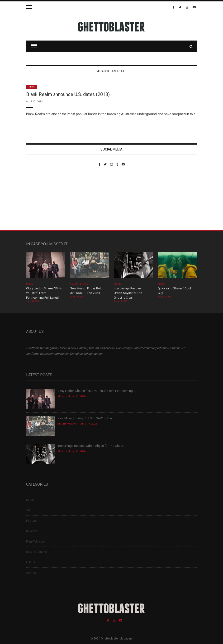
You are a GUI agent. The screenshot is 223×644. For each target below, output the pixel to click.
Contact (31, 573)
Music (30, 284)
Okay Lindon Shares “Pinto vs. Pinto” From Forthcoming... (96, 391)
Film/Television (36, 541)
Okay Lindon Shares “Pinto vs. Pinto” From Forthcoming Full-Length (44, 293)
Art (28, 510)
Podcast (32, 521)
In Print (31, 562)
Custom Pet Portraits (40, 199)
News (32, 87)
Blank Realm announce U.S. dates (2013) (68, 94)
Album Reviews (79, 284)
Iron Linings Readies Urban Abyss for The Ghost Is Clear (128, 293)
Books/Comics (36, 552)
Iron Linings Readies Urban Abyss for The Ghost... (91, 446)
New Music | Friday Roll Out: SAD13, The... (86, 418)
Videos (161, 284)
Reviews (32, 531)
